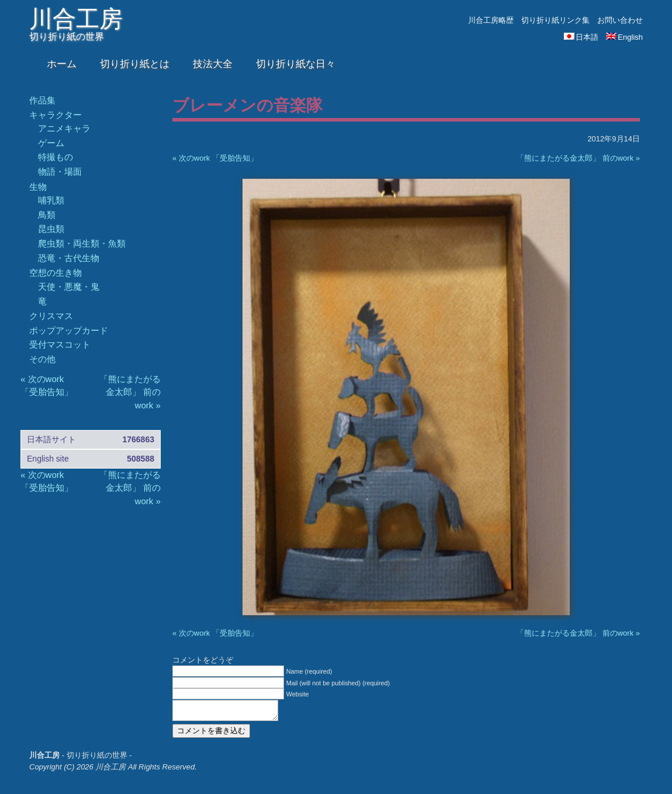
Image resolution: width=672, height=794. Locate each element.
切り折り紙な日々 (296, 64)
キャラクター (56, 115)
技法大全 (213, 64)
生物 (38, 187)
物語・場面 (60, 171)
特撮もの (56, 157)
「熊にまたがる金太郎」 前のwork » (578, 158)
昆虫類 (51, 229)
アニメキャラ (64, 128)
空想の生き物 (56, 273)
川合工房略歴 (491, 20)
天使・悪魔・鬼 (69, 287)
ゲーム (51, 143)
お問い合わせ (620, 20)
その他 (42, 359)
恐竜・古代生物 (69, 258)
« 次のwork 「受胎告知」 (215, 158)
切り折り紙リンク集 (555, 20)
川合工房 (76, 19)
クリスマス (51, 316)
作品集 (42, 100)
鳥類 (47, 215)
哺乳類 (51, 200)
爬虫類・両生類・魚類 (82, 243)
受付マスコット (60, 344)
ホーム (62, 64)
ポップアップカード (69, 330)
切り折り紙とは (135, 64)
